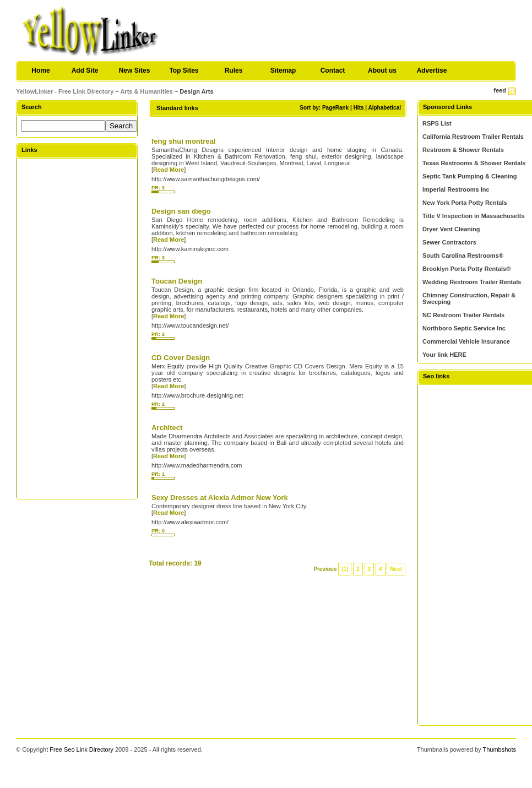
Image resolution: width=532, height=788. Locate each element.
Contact (333, 70)
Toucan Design (177, 281)
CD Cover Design (181, 358)
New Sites (135, 70)
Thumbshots (499, 749)
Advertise (432, 70)
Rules (234, 70)
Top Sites (184, 70)
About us (382, 70)
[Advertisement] (77, 328)
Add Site (85, 70)
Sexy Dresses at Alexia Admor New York (220, 498)
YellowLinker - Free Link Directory (65, 91)
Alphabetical (385, 108)
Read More (169, 170)
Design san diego (181, 211)
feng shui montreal (183, 141)
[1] (345, 569)
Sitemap (283, 70)
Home (40, 70)
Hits (359, 108)
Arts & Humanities (146, 91)
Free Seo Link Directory (82, 749)
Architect (167, 428)
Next (396, 569)
